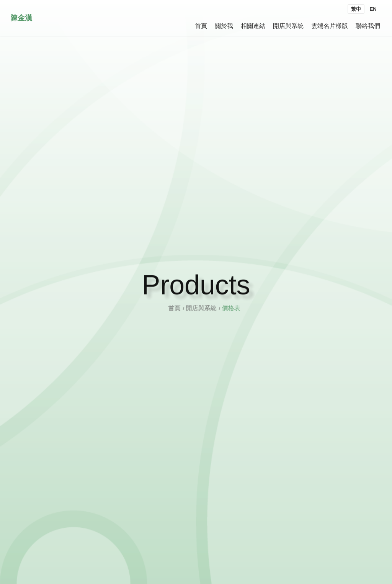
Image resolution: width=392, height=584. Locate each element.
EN (373, 9)
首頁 (181, 308)
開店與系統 (207, 308)
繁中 (356, 9)
